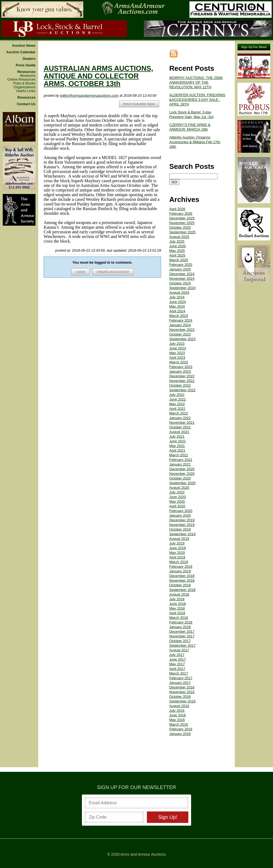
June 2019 (178, 544)
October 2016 (180, 692)
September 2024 (182, 283)
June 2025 (178, 242)
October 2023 (180, 330)
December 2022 (182, 372)
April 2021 (177, 446)
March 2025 (179, 256)
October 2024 (180, 279)
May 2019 (177, 548)
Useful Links (26, 87)
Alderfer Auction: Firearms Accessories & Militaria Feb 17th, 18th (195, 138)
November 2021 (182, 418)
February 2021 (181, 455)
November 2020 (182, 469)
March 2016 (179, 720)
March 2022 (179, 409)
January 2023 (180, 367)
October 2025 (180, 223)
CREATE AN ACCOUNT (115, 272)
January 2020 (180, 511)
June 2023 (178, 344)
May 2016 (177, 715)
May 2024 (177, 302)
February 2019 (181, 562)
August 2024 (179, 288)
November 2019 (182, 520)
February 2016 (181, 725)
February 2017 (181, 674)
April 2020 (177, 502)
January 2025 (180, 265)
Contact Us (26, 100)
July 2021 (177, 432)
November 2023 (182, 325)
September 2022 (182, 386)
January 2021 (180, 460)
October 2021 (180, 423)
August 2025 (179, 232)
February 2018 (181, 618)
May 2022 (177, 400)
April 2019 (177, 553)
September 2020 (182, 479)
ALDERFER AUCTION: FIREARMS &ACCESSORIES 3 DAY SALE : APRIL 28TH (197, 95)
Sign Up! (167, 813)
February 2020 (181, 506)
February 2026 (181, 209)
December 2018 (182, 571)
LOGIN (83, 272)
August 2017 (179, 646)
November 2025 (182, 218)
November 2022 (182, 376)
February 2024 (181, 316)
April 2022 (177, 404)
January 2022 (180, 414)
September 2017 (182, 641)
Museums (28, 71)
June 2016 (178, 711)
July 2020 (177, 488)
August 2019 (179, 534)
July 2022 (177, 390)
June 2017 (178, 655)
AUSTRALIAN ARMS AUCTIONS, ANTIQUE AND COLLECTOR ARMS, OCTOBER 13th (104, 72)
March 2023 (179, 358)
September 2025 (182, 228)
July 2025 (177, 237)
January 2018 (180, 623)
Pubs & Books (24, 79)
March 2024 (179, 311)
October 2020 (180, 474)
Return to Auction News (139, 104)
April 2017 (177, 664)
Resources (26, 67)
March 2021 (179, 451)
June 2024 (178, 297)
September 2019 (182, 530)
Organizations (25, 83)
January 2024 (180, 321)
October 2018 (180, 581)
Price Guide (26, 61)
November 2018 (182, 576)
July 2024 (177, 293)
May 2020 (177, 497)
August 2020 (179, 483)
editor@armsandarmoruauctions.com (95, 91)
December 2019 (182, 516)
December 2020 (182, 465)
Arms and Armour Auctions (143, 850)
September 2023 (182, 335)
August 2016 (179, 701)
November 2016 (182, 688)
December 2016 (182, 683)
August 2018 (179, 590)
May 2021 (177, 441)
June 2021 (178, 437)
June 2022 (178, 395)
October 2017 (180, 636)
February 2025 (181, 260)
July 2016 (177, 706)
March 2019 (179, 557)
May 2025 (177, 246)
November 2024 (182, 274)
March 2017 (179, 669)
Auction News (24, 41)
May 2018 (177, 604)
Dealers (29, 54)
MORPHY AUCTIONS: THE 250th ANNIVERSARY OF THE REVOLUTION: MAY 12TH (196, 78)
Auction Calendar (21, 48)
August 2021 (179, 427)
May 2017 (177, 660)
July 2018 (177, 595)
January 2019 (180, 567)
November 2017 (182, 632)
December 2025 (182, 214)
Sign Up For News (254, 43)
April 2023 (177, 353)
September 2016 (182, 697)
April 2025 (177, 251)
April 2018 (177, 609)
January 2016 (180, 729)
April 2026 (177, 205)
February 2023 (181, 362)
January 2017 (180, 678)
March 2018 (179, 613)
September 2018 (182, 585)
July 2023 (177, 339)
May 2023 (177, 348)
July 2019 (177, 539)
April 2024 (177, 307)
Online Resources (21, 75)
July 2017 (177, 650)
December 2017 (182, 627)
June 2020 (178, 492)
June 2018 (178, 599)
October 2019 (180, 525)
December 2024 (182, 270)
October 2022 (180, 381)
